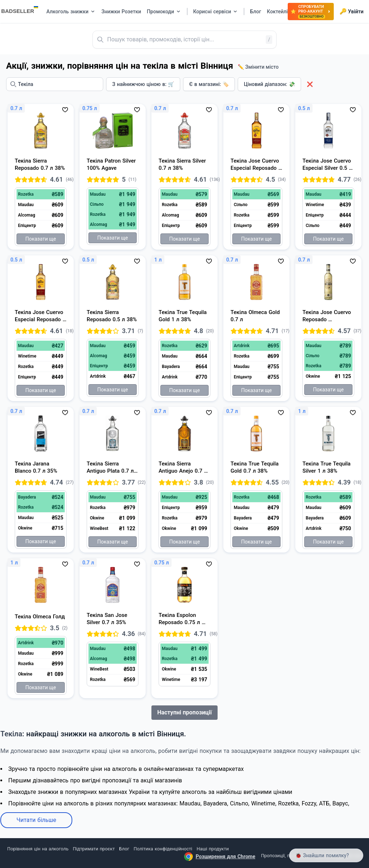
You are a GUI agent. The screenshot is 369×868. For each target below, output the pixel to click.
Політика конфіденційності (163, 849)
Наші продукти (213, 849)
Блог (124, 849)
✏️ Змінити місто (258, 67)
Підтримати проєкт (94, 849)
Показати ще (40, 239)
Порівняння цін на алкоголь (38, 849)
